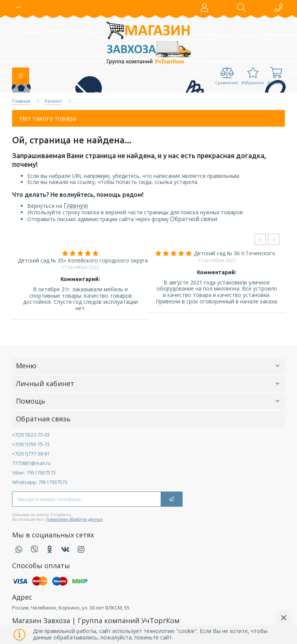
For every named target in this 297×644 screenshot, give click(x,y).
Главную (76, 206)
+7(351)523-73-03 (31, 435)
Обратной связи (194, 219)
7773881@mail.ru (31, 463)
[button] (19, 8)
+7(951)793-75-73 (31, 444)
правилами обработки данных (75, 519)
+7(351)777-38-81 (31, 454)
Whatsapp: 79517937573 (40, 482)
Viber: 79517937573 (34, 473)
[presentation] (260, 239)
